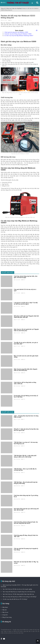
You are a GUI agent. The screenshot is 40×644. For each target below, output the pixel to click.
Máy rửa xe (5, 612)
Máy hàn (9, 8)
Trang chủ (3, 8)
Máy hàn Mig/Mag (17, 8)
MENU (3, 3)
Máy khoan (5, 607)
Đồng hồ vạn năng (7, 617)
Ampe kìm (5, 615)
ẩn (37, 30)
